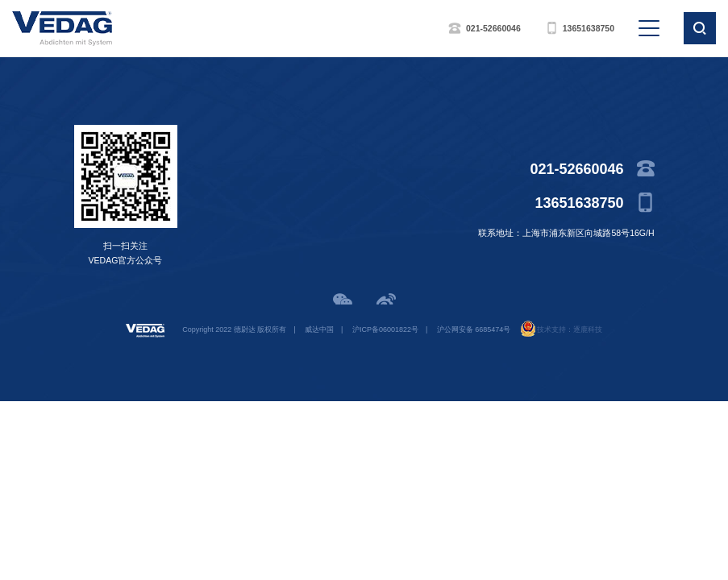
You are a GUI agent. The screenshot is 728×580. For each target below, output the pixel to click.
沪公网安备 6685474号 (474, 329)
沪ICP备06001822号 (385, 329)
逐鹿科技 (588, 329)
